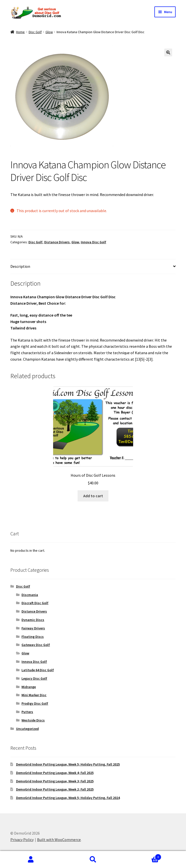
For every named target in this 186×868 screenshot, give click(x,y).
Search (93, 860)
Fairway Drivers (33, 628)
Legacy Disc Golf (34, 678)
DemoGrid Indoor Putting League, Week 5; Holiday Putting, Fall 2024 (68, 798)
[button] (168, 52)
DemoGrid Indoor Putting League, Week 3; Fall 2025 (55, 781)
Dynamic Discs (33, 620)
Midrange (29, 687)
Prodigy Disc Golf (35, 703)
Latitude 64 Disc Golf (38, 670)
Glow (49, 32)
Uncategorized (27, 729)
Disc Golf (35, 32)
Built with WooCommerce (59, 840)
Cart (143, 856)
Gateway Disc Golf (36, 645)
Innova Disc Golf (93, 242)
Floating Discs (33, 637)
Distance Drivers (57, 242)
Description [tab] (20, 266)
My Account (31, 860)
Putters (27, 712)
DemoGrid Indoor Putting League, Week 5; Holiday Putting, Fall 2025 (68, 764)
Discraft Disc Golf (35, 603)
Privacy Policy (22, 840)
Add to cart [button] (93, 496)
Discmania (30, 595)
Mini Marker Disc (34, 695)
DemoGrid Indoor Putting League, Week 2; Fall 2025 (55, 789)
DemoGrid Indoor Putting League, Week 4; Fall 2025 (55, 773)
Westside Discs (33, 720)
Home (20, 32)
